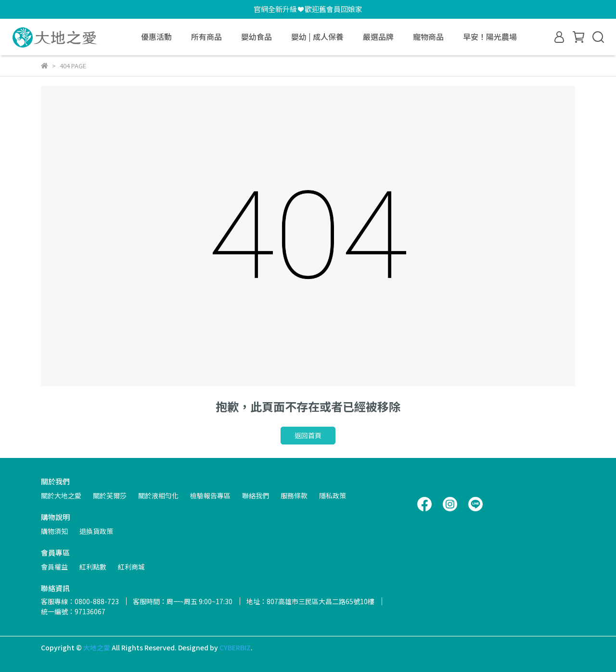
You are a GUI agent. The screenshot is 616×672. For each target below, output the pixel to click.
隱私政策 (333, 495)
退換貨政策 (96, 531)
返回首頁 (308, 435)
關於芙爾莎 (110, 495)
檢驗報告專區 (210, 495)
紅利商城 (131, 567)
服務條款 (294, 495)
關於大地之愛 (61, 495)
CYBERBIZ (235, 647)
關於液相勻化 (158, 495)
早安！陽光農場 (490, 37)
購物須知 (54, 531)
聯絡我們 (256, 495)
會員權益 (54, 567)
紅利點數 (93, 567)
